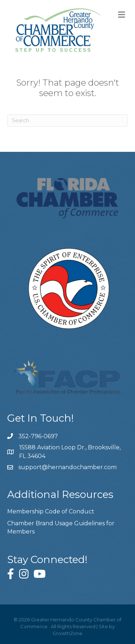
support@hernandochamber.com (67, 467)
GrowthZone (67, 633)
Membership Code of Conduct (51, 511)
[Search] (67, 121)
